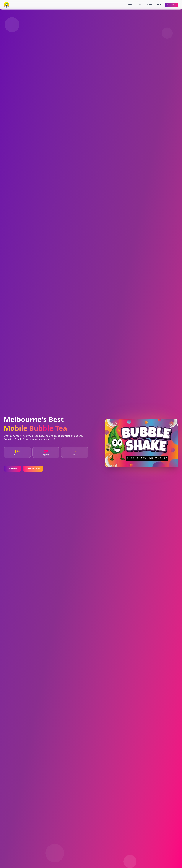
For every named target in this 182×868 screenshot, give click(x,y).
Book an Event (33, 469)
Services (148, 5)
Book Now (171, 5)
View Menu (12, 469)
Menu (138, 5)
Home (129, 5)
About (158, 5)
